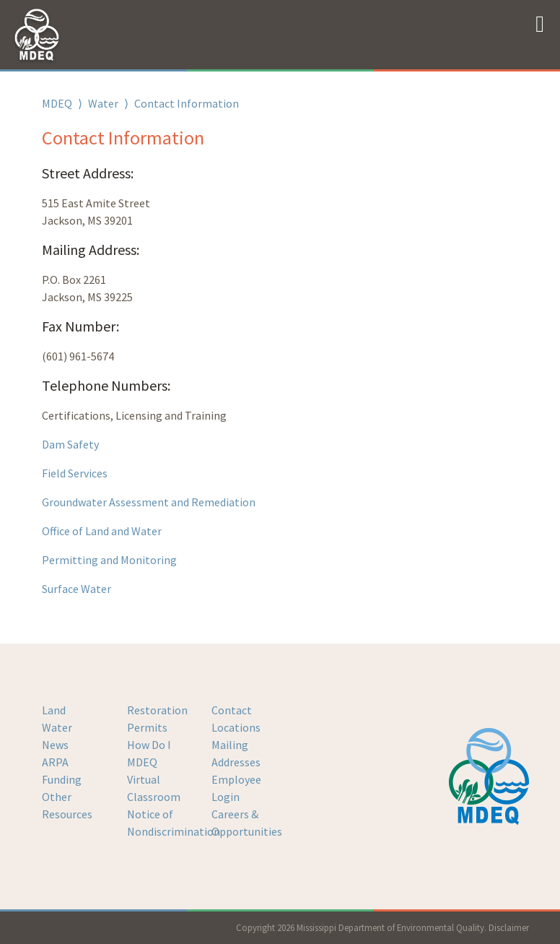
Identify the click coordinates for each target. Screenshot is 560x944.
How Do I (149, 745)
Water (103, 103)
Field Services (75, 473)
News (55, 745)
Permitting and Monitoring (109, 560)
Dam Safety (70, 444)
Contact (232, 710)
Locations (236, 727)
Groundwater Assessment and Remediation (149, 502)
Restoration (157, 710)
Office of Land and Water (103, 531)
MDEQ (57, 103)
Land (54, 710)
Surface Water (76, 589)
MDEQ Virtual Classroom (154, 779)
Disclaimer (509, 927)
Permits (147, 727)
